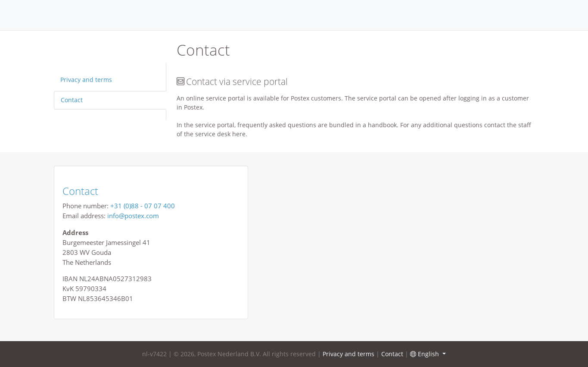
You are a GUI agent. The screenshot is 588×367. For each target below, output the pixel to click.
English (425, 354)
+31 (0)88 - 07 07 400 (143, 206)
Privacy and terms (86, 80)
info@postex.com (133, 216)
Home (294, 15)
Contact (72, 100)
